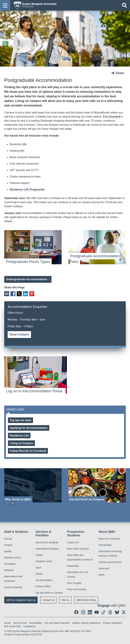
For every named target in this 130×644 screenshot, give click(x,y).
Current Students (13, 587)
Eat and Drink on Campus (49, 592)
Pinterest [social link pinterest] (30, 294)
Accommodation (44, 580)
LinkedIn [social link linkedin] (24, 294)
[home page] (34, 5)
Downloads (73, 566)
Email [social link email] (7, 294)
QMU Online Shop (86, 600)
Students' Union (44, 561)
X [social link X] (18, 294)
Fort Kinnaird (112, 117)
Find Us (65, 600)
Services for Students (47, 542)
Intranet (8, 545)
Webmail (9, 570)
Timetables (10, 563)
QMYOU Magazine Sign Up (21, 600)
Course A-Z (73, 542)
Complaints (29, 626)
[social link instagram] (83, 612)
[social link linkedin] (90, 612)
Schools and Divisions (110, 562)
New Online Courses (78, 548)
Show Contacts (19, 334)
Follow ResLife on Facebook (28, 450)
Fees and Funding (77, 589)
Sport (39, 567)
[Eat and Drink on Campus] (97, 485)
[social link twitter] (124, 612)
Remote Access (12, 557)
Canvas (8, 538)
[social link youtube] (97, 612)
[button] (5, 5)
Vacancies (104, 568)
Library (39, 555)
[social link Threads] (110, 612)
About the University (109, 538)
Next (13, 503)
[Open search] (124, 5)
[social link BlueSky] (117, 612)
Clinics (39, 574)
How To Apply (74, 583)
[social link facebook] (76, 612)
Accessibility (36, 623)
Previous (7, 503)
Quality (8, 551)
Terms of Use (20, 623)
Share (120, 73)
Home (7, 623)
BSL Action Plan (13, 626)
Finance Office (43, 586)
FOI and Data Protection (57, 623)
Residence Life (19, 435)
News (101, 574)
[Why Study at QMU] (33, 485)
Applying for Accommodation (29, 428)
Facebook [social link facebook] (12, 294)
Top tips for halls (20, 420)
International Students (47, 548)
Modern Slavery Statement (86, 623)
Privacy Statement (112, 623)
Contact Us (48, 600)
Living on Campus (21, 443)
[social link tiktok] (103, 612)
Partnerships (105, 545)
